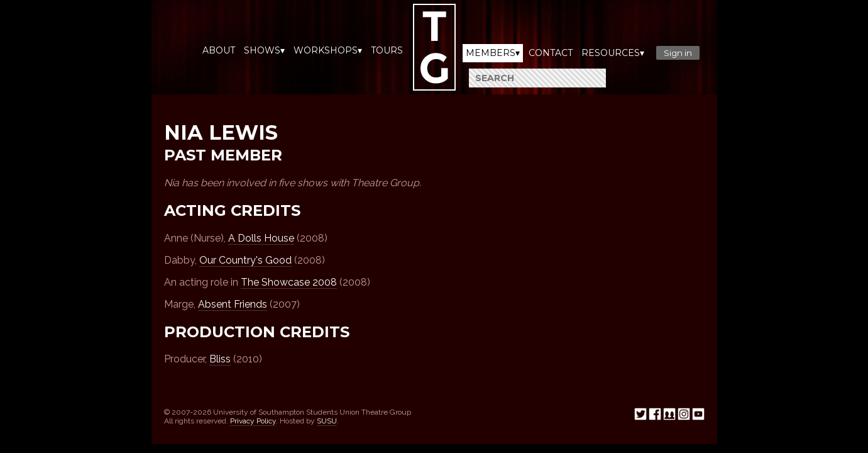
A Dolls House (261, 238)
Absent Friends (233, 304)
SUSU (327, 421)
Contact (551, 53)
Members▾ (493, 53)
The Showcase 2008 (289, 282)
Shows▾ (264, 50)
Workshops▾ (328, 50)
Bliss (220, 359)
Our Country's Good (245, 260)
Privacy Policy (253, 421)
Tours (387, 50)
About (219, 50)
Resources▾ (613, 53)
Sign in (678, 53)
